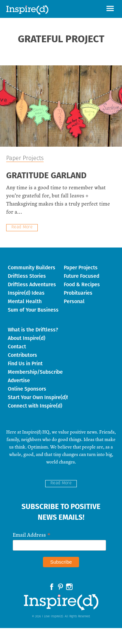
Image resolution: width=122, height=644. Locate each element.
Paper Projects (25, 159)
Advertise (19, 380)
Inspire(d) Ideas (26, 293)
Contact (17, 347)
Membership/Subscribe (35, 372)
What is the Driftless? (33, 330)
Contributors (22, 355)
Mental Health (25, 301)
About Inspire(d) (27, 338)
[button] (110, 9)
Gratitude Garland (46, 176)
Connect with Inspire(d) (35, 406)
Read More (22, 227)
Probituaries (78, 293)
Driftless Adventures (32, 284)
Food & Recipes (82, 284)
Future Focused (81, 276)
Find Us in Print (25, 363)
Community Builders (32, 268)
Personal (74, 301)
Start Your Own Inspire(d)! (38, 397)
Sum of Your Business (33, 310)
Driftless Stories (27, 276)
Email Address (32, 534)
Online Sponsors (27, 389)
